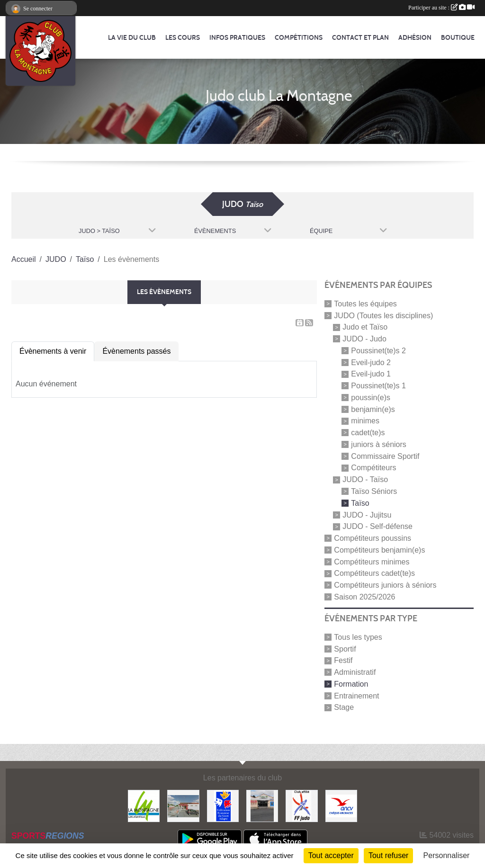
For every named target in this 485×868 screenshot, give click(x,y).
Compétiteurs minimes (372, 561)
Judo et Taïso (365, 327)
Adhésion (415, 38)
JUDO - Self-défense (377, 526)
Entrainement (356, 695)
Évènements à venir (53, 351)
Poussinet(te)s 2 (378, 351)
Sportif (345, 649)
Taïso (360, 503)
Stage (344, 707)
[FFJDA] (301, 805)
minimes (365, 421)
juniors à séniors (379, 444)
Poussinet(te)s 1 (378, 386)
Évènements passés (136, 351)
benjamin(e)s (373, 409)
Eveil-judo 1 (371, 374)
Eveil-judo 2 (371, 362)
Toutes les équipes (365, 304)
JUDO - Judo (364, 339)
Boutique (458, 38)
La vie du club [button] (132, 38)
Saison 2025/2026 (364, 597)
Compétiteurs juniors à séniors (385, 585)
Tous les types (358, 637)
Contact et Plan (360, 38)
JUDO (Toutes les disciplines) (383, 315)
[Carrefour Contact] (262, 805)
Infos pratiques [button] (237, 38)
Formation (351, 684)
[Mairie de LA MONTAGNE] (144, 805)
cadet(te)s (368, 433)
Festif (343, 660)
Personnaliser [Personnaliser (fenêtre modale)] (447, 855)
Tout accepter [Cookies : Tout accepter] (331, 855)
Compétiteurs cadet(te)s (374, 573)
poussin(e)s (371, 398)
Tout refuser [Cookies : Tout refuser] (388, 855)
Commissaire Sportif (385, 456)
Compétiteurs (373, 468)
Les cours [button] (183, 38)
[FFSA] (223, 805)
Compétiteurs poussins (373, 538)
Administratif (355, 672)
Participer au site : (441, 8)
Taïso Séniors (374, 491)
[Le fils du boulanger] (183, 805)
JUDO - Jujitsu (367, 515)
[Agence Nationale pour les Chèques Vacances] (341, 805)
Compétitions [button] (299, 38)
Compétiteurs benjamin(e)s (379, 550)
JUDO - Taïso (365, 479)
